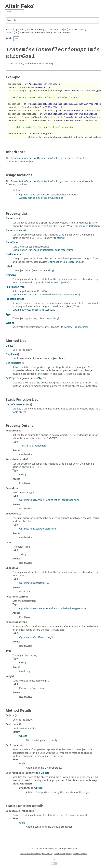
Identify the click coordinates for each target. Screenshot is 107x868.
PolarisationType (15, 287)
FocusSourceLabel (16, 231)
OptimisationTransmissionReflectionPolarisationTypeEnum (46, 295)
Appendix (20, 30)
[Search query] (52, 20)
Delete (9, 346)
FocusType (12, 243)
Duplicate (11, 354)
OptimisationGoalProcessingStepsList (34, 310)
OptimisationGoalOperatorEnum (66, 262)
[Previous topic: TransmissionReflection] (7, 39)
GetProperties (14, 363)
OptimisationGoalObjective (53, 283)
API (78, 30)
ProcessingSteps (15, 299)
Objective (11, 275)
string (60, 238)
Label (9, 266)
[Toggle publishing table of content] (16, 39)
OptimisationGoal (16, 162)
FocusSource (13, 219)
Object (53, 359)
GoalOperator (13, 255)
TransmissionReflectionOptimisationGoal (34, 158)
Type (8, 314)
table (59, 198)
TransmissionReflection (86, 226)
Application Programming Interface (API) (48, 30)
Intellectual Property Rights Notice (36, 854)
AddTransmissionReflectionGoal (37, 198)
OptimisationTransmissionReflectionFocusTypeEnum (42, 250)
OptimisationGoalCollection (35, 195)
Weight (10, 323)
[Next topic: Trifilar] (11, 39)
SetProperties (13, 378)
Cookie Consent (80, 854)
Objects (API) (12, 33)
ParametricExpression (76, 327)
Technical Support (62, 854)
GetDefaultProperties (18, 405)
